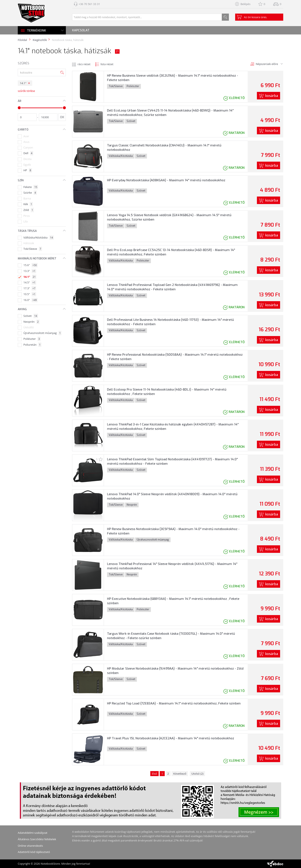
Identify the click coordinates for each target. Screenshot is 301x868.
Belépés (245, 4)
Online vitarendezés (30, 846)
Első (155, 774)
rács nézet (84, 64)
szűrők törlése (26, 91)
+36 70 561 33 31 (89, 4)
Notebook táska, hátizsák (68, 40)
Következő (180, 774)
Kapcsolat (81, 30)
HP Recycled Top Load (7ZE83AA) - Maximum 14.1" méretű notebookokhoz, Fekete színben (174, 703)
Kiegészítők (40, 40)
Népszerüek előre (267, 64)
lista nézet (107, 64)
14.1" (23, 83)
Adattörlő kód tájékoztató (34, 852)
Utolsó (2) (198, 774)
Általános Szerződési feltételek (37, 839)
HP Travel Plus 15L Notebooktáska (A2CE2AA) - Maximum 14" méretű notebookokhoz (171, 738)
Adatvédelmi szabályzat (33, 833)
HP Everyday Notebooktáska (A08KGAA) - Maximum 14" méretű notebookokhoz (166, 180)
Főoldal (22, 40)
